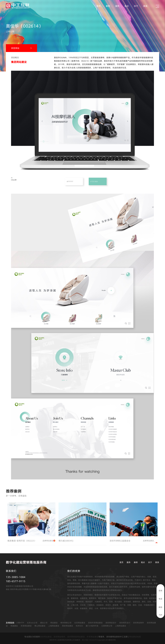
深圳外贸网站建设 (95, 623)
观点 (127, 6)
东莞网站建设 (26, 626)
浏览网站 (15, 48)
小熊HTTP (20, 623)
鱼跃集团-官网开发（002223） (31, 541)
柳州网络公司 (66, 623)
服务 (117, 6)
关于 (136, 6)
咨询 (160, 591)
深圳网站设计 (111, 623)
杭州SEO (79, 626)
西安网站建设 (67, 626)
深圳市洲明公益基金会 (134, 541)
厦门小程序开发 (92, 626)
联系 (145, 6)
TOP (161, 615)
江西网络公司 (107, 626)
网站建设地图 (135, 637)
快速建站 (14, 626)
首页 (99, 6)
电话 (160, 599)
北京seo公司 (32, 623)
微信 (160, 607)
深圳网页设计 (125, 623)
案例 (108, 6)
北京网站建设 (80, 623)
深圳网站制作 (138, 623)
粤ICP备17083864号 (89, 640)
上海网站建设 (54, 626)
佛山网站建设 (40, 626)
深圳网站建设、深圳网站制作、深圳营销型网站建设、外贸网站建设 (69, 637)
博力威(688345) (66, 541)
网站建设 (54, 623)
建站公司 (44, 623)
